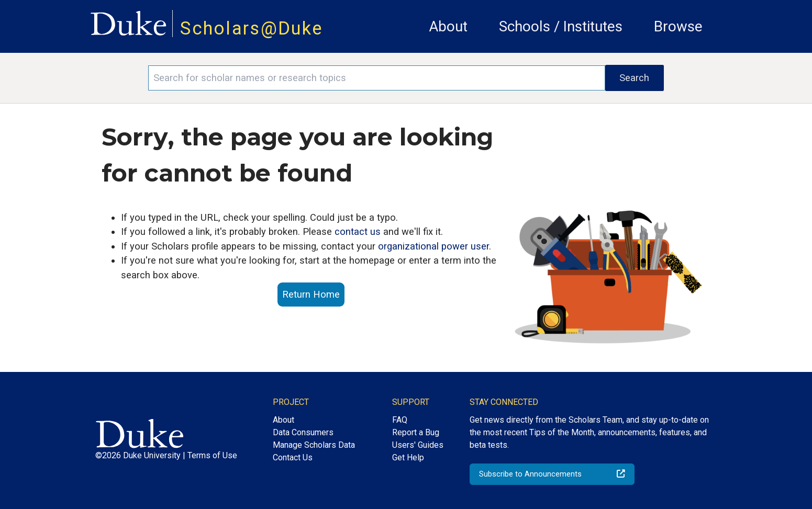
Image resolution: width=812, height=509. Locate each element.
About (448, 26)
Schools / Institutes (561, 26)
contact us (358, 231)
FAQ (400, 420)
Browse (678, 26)
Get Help (408, 457)
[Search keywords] (376, 78)
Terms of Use (212, 455)
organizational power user (433, 246)
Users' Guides (418, 445)
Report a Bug (416, 432)
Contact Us (293, 457)
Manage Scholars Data (314, 445)
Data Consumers (303, 432)
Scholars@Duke (251, 28)
